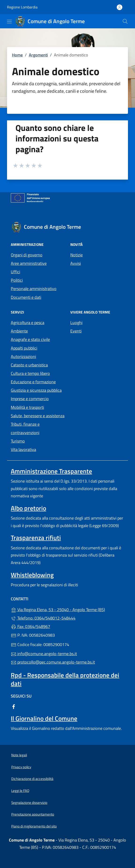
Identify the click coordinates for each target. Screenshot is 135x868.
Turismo (18, 441)
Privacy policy (21, 767)
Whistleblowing (32, 575)
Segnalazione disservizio (29, 803)
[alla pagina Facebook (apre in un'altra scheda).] (14, 706)
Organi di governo (27, 255)
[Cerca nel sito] (125, 21)
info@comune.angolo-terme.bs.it (44, 654)
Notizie (77, 255)
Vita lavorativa (23, 449)
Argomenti (38, 55)
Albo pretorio (28, 508)
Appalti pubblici (24, 348)
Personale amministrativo (34, 289)
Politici (17, 280)
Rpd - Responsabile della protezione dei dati (65, 679)
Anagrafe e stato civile (30, 339)
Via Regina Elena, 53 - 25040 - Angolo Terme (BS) (67, 609)
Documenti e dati (26, 297)
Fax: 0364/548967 (30, 626)
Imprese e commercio (30, 399)
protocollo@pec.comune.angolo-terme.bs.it (53, 662)
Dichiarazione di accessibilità (32, 779)
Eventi (76, 331)
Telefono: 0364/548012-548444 (43, 618)
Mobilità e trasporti (27, 407)
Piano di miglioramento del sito (34, 826)
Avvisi (76, 263)
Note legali (19, 755)
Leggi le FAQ (20, 791)
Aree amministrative (29, 263)
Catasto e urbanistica (29, 365)
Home (17, 55)
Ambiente (19, 331)
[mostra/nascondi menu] (9, 22)
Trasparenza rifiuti (36, 538)
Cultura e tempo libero (30, 373)
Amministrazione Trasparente (51, 471)
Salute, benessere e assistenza (38, 416)
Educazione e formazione (33, 382)
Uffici (15, 272)
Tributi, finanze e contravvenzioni (25, 428)
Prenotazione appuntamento (33, 814)
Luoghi (76, 323)
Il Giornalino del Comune (44, 718)
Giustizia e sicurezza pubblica (36, 390)
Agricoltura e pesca (28, 323)
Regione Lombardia (22, 7)
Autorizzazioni (23, 356)
